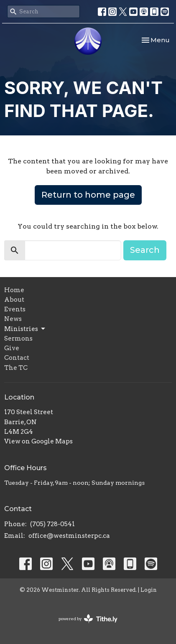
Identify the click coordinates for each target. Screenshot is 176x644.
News (13, 319)
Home (14, 290)
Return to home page (88, 195)
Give (12, 348)
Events (15, 309)
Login (149, 590)
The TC (16, 368)
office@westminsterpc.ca (69, 536)
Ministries (25, 329)
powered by (88, 619)
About (14, 300)
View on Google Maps (38, 441)
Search (145, 250)
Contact (17, 358)
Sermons (18, 339)
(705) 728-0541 (52, 524)
